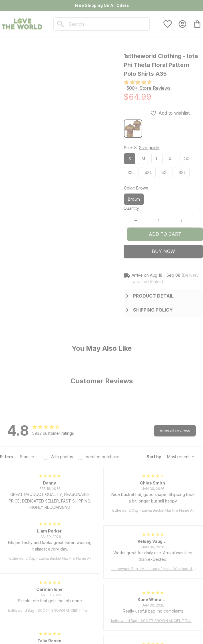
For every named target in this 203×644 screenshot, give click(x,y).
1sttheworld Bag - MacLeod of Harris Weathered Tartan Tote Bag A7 (153, 569)
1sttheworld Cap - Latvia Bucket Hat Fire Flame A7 (153, 510)
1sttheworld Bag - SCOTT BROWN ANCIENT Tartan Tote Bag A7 (50, 611)
